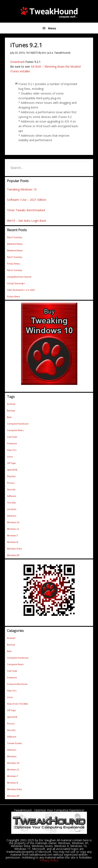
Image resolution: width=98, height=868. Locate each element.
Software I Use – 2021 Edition (27, 200)
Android (11, 404)
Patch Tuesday (15, 237)
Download (17, 62)
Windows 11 (13, 529)
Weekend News (15, 244)
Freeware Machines (17, 684)
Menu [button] (52, 28)
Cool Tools (12, 437)
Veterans (12, 516)
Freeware (12, 443)
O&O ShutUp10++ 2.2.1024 (21, 290)
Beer (9, 417)
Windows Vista (14, 549)
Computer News (15, 430)
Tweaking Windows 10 (22, 189)
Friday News (13, 264)
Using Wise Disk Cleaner (19, 277)
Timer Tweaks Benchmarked (26, 210)
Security (11, 489)
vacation (12, 509)
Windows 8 (12, 542)
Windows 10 (13, 522)
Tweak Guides (14, 743)
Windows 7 (12, 535)
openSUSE (12, 470)
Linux (10, 457)
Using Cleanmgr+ (16, 283)
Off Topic (12, 463)
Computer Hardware (18, 424)
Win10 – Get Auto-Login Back (26, 221)
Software (12, 496)
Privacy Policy (49, 860)
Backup (11, 410)
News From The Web (17, 704)
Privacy (11, 483)
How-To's (12, 450)
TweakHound (49, 12)
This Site (11, 503)
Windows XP (13, 555)
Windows (12, 756)
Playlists (11, 476)
